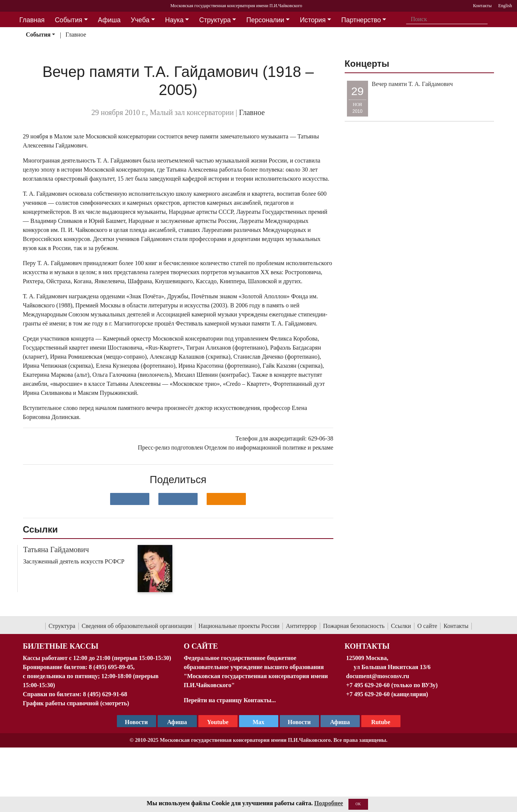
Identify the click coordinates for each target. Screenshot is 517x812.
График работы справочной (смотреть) (76, 703)
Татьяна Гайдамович (56, 550)
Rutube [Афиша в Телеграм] (381, 722)
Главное (76, 35)
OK (358, 804)
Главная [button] (32, 20)
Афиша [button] (109, 20)
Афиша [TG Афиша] (177, 722)
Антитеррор (301, 626)
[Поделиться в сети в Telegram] (178, 499)
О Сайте (201, 646)
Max (258, 722)
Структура (62, 626)
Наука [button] (174, 20)
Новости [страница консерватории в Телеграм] (136, 722)
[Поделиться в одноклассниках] (226, 499)
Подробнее (328, 803)
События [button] (68, 20)
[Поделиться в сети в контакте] (130, 499)
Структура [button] (215, 20)
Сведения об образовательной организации (137, 626)
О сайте (427, 626)
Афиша (340, 722)
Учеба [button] (140, 20)
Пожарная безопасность (354, 626)
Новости (299, 722)
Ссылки (401, 626)
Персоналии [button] (265, 20)
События (38, 35)
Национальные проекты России (239, 626)
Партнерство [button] (361, 20)
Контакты (456, 626)
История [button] (313, 20)
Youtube (218, 722)
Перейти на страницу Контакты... (230, 700)
